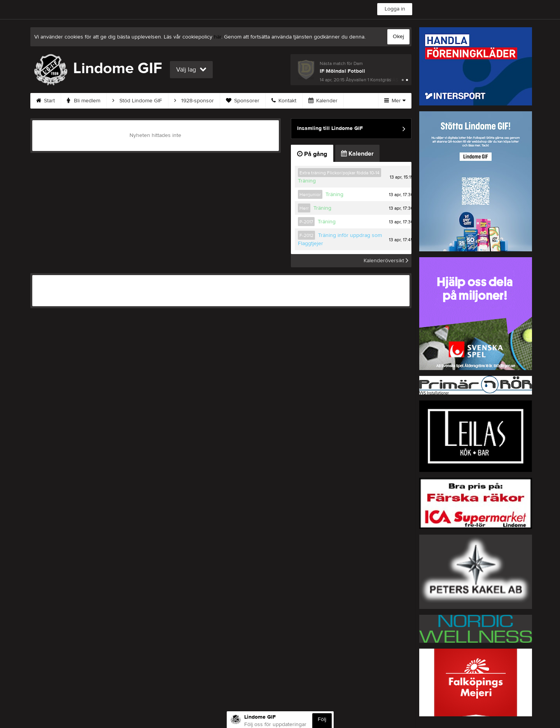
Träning (307, 181)
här (218, 37)
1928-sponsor (194, 101)
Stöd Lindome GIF (137, 101)
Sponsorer (243, 101)
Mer (395, 101)
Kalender (323, 101)
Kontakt (284, 101)
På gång (312, 154)
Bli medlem (84, 101)
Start (45, 101)
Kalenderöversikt (386, 261)
